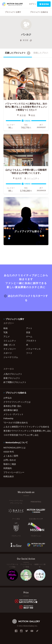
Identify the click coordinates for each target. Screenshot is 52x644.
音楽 (28, 332)
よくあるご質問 (11, 456)
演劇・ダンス (9, 345)
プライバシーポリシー (14, 472)
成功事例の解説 (11, 410)
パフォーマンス (33, 349)
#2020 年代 (9, 452)
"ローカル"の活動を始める (16, 422)
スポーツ (8, 353)
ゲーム (29, 336)
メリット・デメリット (13, 414)
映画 (6, 328)
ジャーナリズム (11, 357)
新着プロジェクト (12, 378)
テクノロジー (10, 349)
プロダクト (31, 341)
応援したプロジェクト (18, 53)
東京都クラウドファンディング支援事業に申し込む (26, 431)
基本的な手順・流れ (12, 406)
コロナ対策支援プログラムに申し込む (21, 435)
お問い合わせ (10, 460)
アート (29, 328)
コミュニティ (10, 341)
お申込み (8, 398)
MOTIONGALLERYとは (14, 447)
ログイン (33, 4)
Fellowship (8, 418)
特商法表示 (9, 476)
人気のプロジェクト (13, 374)
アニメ (7, 336)
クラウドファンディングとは (17, 402)
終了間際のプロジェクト (15, 382)
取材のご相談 (10, 464)
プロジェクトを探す (13, 12)
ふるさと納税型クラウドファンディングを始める (26, 427)
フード (29, 353)
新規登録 (44, 4)
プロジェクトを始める (39, 12)
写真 (6, 332)
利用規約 (8, 468)
